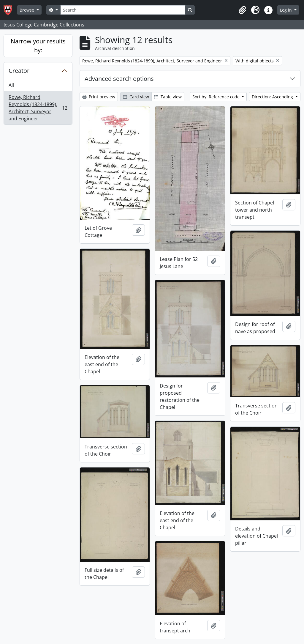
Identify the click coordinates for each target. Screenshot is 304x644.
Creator (19, 71)
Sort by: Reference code (217, 97)
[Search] (123, 10)
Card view (136, 97)
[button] (242, 10)
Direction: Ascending (273, 97)
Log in (286, 10)
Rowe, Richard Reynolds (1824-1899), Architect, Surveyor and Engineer (38, 108)
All (11, 85)
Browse (27, 10)
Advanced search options (119, 79)
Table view (168, 97)
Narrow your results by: (38, 46)
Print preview (99, 97)
